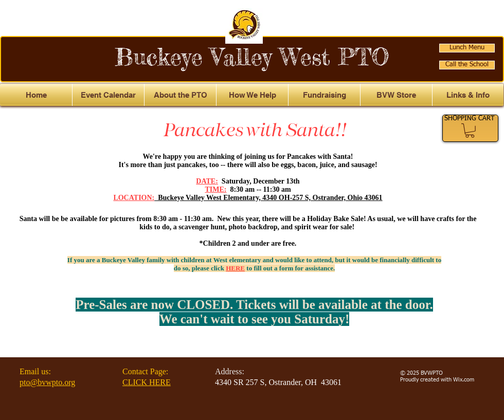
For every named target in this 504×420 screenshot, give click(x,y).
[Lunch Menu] (467, 48)
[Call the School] (467, 65)
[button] (468, 95)
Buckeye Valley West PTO (252, 57)
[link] (470, 131)
